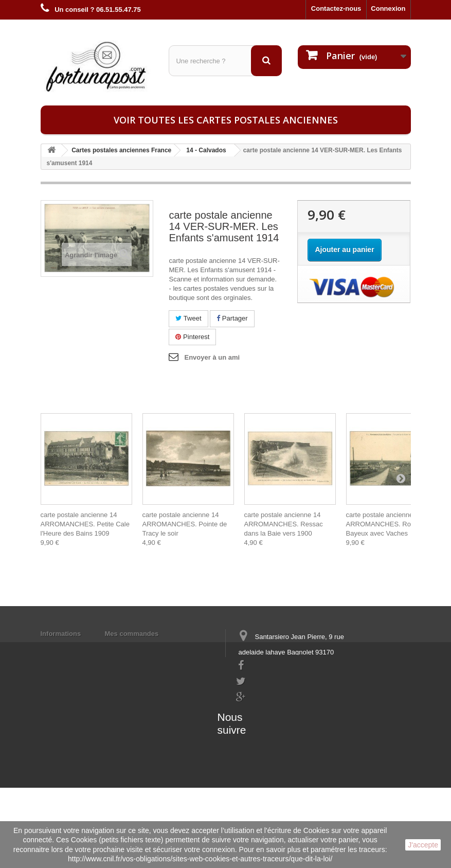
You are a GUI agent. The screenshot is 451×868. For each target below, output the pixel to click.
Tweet (188, 318)
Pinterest (192, 337)
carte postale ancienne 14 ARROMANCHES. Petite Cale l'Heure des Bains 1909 (85, 524)
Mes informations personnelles (154, 647)
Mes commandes (132, 634)
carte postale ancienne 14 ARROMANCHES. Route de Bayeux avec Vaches (388, 524)
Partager (232, 318)
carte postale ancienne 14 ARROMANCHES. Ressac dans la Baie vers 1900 (284, 524)
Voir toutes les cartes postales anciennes (226, 120)
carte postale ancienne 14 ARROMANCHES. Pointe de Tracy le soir (185, 524)
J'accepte (423, 845)
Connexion (388, 8)
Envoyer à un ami (212, 357)
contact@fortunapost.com (276, 721)
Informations (61, 634)
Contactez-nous (336, 8)
